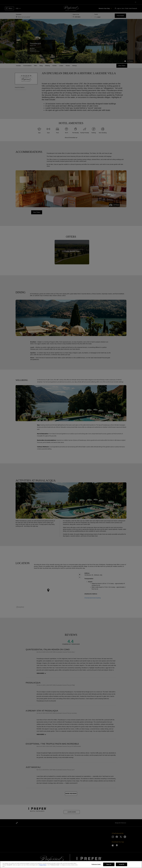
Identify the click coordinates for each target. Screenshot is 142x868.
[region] (71, 865)
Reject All (109, 864)
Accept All (122, 864)
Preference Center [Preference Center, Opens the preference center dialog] (96, 864)
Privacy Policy (43, 865)
